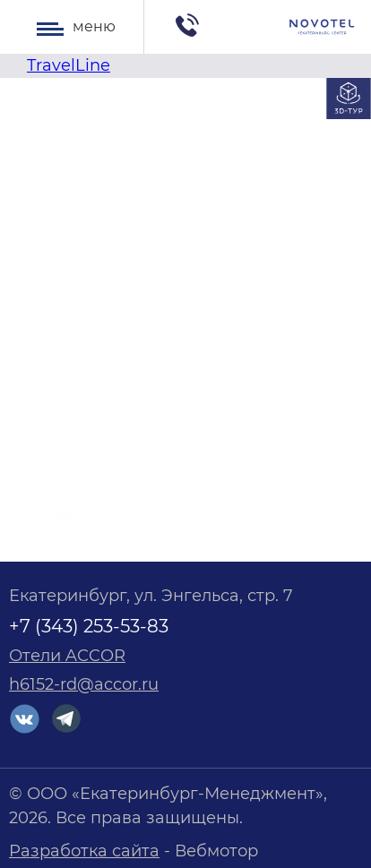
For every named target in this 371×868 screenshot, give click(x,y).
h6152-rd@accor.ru (84, 684)
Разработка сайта (84, 851)
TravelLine (69, 65)
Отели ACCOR (67, 656)
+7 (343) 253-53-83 (89, 626)
